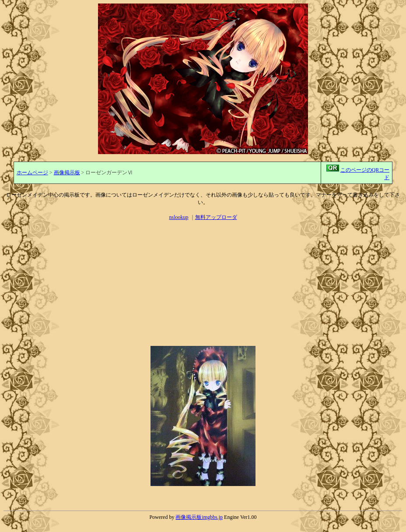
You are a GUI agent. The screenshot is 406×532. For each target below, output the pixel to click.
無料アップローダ (216, 217)
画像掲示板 (67, 173)
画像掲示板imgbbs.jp (199, 517)
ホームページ (32, 173)
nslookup (178, 217)
